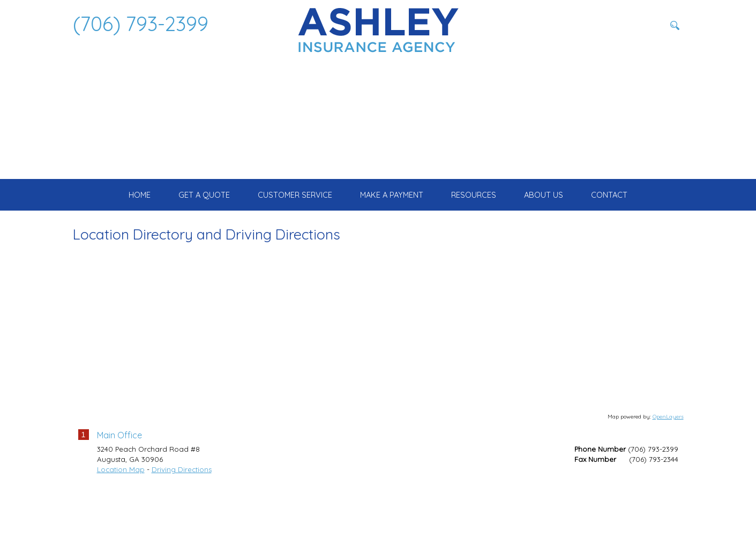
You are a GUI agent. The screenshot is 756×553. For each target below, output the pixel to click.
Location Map (121, 532)
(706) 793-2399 (141, 24)
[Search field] (611, 25)
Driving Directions (182, 532)
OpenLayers (668, 480)
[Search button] (675, 25)
